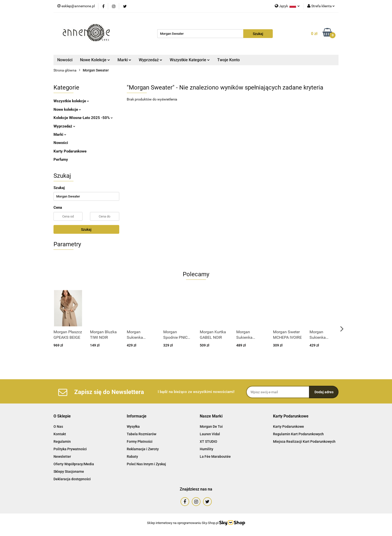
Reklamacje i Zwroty (143, 449)
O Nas (58, 426)
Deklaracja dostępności (72, 479)
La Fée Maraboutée (215, 456)
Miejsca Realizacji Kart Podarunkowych (304, 441)
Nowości (65, 60)
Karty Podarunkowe (70, 151)
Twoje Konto (228, 60)
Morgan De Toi (211, 426)
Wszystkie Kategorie (190, 60)
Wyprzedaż (150, 60)
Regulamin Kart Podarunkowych (298, 434)
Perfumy (61, 159)
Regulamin (62, 441)
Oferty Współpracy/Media (74, 464)
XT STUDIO (208, 441)
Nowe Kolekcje (95, 60)
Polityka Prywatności (70, 449)
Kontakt (60, 434)
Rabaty (132, 456)
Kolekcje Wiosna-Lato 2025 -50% (83, 118)
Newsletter (62, 456)
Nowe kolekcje (67, 109)
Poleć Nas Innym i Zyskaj (146, 464)
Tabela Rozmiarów (141, 434)
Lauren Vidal (210, 434)
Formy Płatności (140, 441)
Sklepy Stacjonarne (69, 471)
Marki (124, 60)
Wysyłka (133, 426)
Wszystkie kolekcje (71, 101)
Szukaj (86, 229)
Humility (206, 449)
